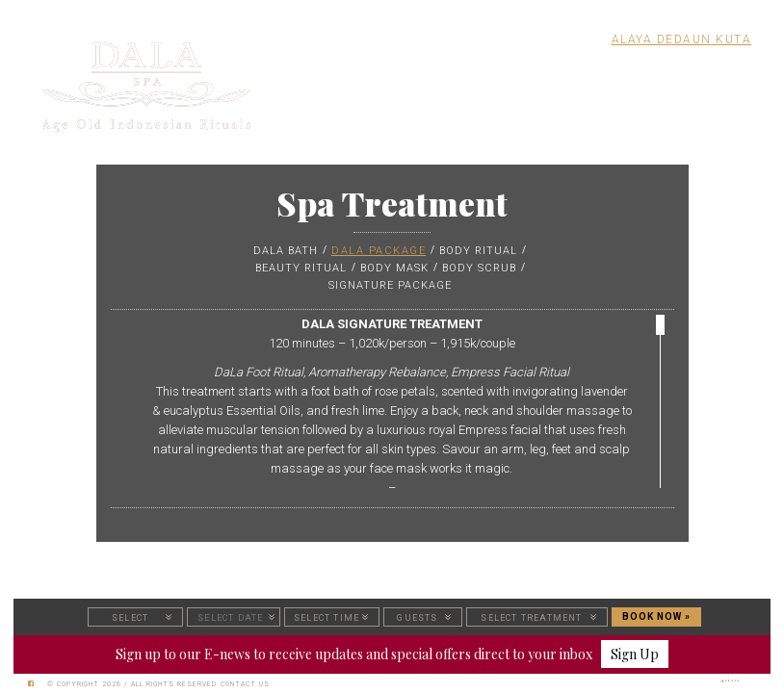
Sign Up (635, 654)
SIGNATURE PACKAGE (390, 285)
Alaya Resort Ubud (522, 39)
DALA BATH (286, 251)
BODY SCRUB (479, 268)
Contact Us (245, 684)
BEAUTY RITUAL (301, 268)
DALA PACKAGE (379, 251)
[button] (135, 617)
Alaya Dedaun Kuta (682, 39)
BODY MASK (394, 268)
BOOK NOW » (656, 616)
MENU (726, 70)
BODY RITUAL (478, 251)
